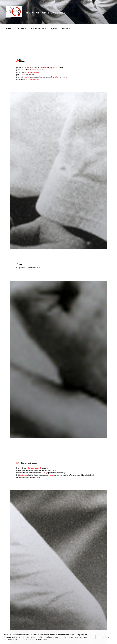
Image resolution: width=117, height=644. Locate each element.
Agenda (54, 28)
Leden (66, 28)
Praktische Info (38, 28)
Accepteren (104, 637)
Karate (22, 28)
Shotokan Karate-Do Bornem (46, 13)
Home (10, 28)
